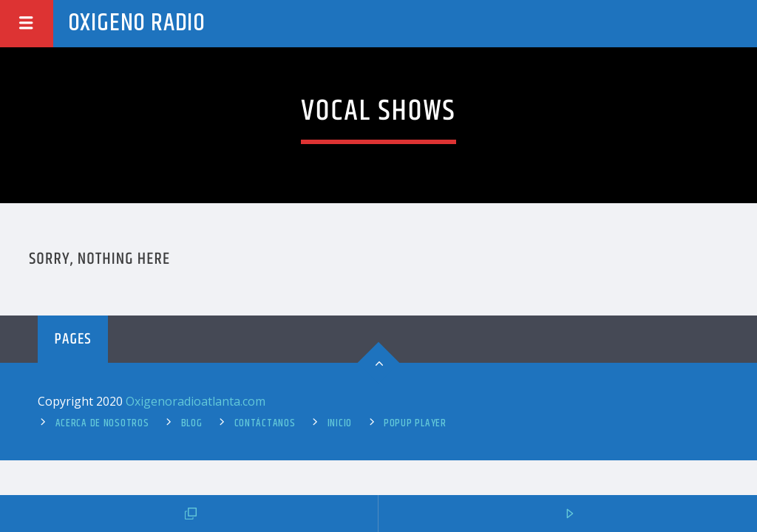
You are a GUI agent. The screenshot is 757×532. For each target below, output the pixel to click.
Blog (192, 423)
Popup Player (415, 423)
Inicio (340, 423)
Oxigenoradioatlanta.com (196, 401)
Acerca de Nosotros (102, 423)
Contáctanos (265, 423)
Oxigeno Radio (137, 23)
